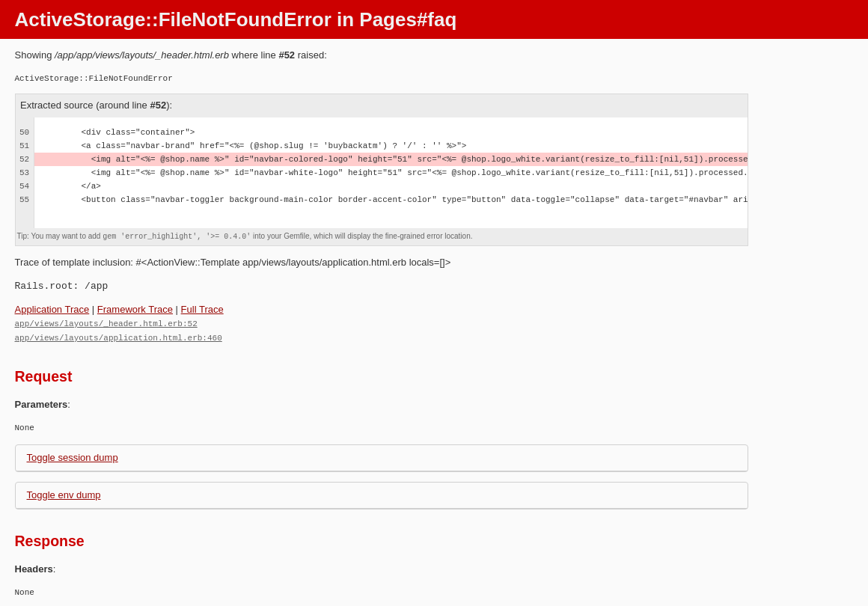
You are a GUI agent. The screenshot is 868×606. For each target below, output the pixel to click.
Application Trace (52, 309)
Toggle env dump (64, 493)
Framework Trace (135, 309)
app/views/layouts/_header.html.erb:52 (106, 323)
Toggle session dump (73, 456)
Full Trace (202, 309)
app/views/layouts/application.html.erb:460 (119, 336)
